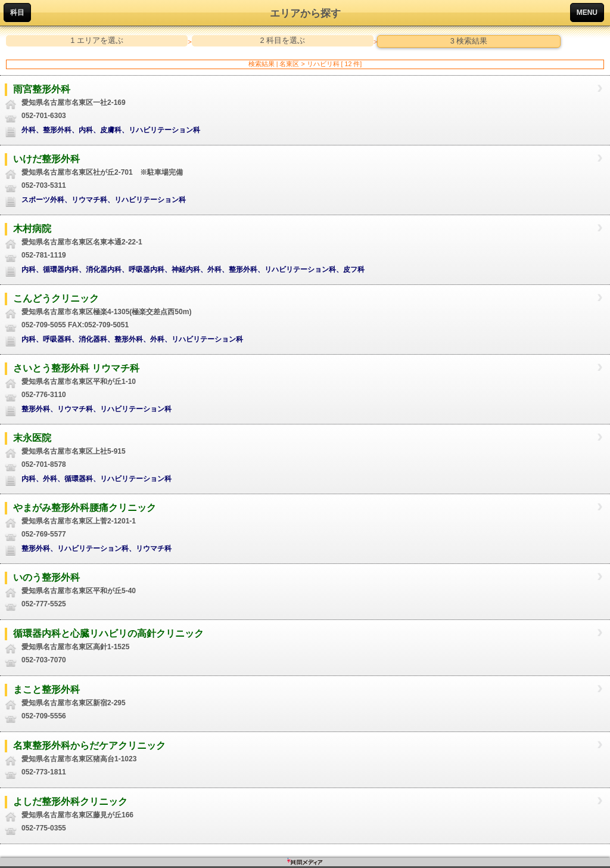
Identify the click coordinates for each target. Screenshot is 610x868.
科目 (17, 13)
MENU (587, 13)
